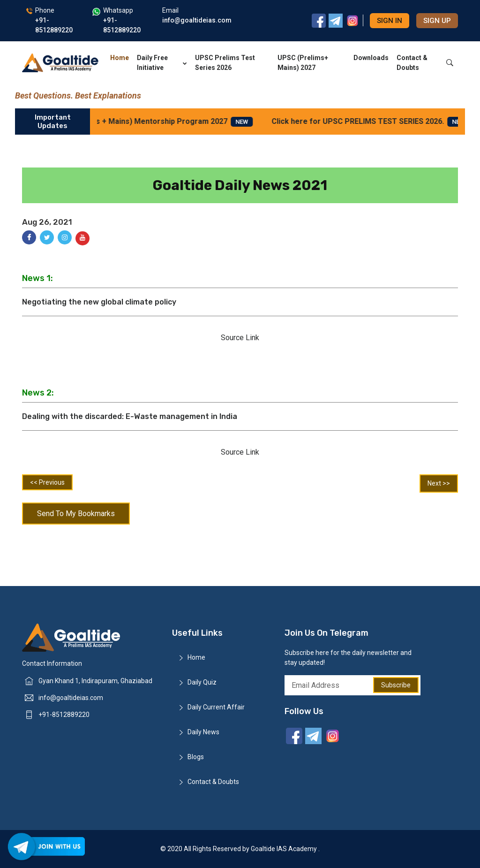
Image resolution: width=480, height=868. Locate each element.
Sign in (390, 21)
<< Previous (47, 482)
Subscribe (396, 685)
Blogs (196, 757)
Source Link (240, 338)
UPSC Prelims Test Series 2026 (225, 63)
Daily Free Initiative (162, 63)
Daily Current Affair (216, 707)
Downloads (371, 58)
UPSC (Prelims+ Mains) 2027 (303, 63)
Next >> (439, 483)
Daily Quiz (202, 682)
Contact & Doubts (412, 63)
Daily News (203, 732)
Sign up (437, 21)
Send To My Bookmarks (76, 514)
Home (120, 58)
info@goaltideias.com (71, 698)
